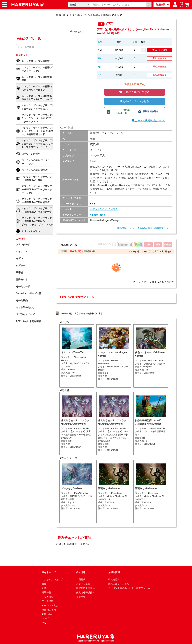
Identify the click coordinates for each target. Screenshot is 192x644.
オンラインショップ (52, 579)
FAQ (44, 622)
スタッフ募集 (83, 583)
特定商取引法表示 (85, 588)
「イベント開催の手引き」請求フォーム (129, 588)
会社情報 (81, 572)
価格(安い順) (75, 251)
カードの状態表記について (148, 121)
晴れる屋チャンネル (119, 583)
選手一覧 (46, 592)
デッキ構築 (48, 601)
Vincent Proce (97, 215)
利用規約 (81, 579)
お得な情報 (114, 572)
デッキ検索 (48, 596)
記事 (44, 588)
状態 (100, 42)
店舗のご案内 (49, 609)
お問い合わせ (49, 614)
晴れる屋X (114, 579)
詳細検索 (161, 4)
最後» (168, 252)
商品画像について (126, 228)
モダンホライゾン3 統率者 (104, 209)
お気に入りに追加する (134, 92)
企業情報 (81, 596)
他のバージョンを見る (134, 101)
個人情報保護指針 (85, 592)
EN (110, 24)
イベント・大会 (50, 605)
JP (101, 24)
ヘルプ (45, 618)
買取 (44, 583)
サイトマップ (49, 572)
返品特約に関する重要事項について (155, 228)
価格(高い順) (90, 251)
